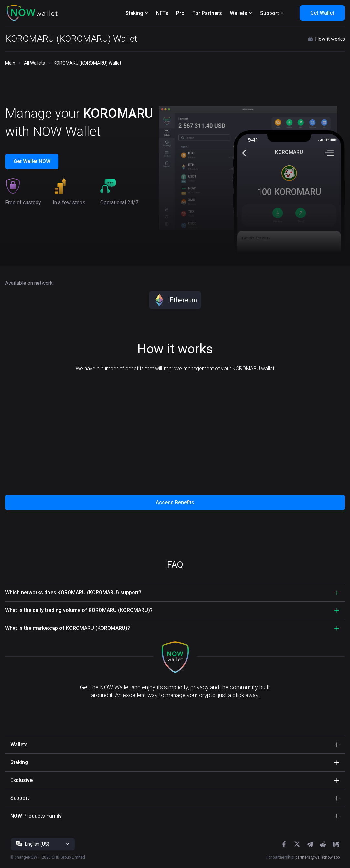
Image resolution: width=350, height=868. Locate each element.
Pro (180, 13)
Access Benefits (175, 502)
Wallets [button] (19, 745)
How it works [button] (326, 39)
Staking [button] (19, 762)
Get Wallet (322, 13)
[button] (32, 13)
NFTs (162, 13)
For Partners (207, 13)
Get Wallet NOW (32, 161)
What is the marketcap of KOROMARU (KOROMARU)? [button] (68, 628)
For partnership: (303, 857)
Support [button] (20, 798)
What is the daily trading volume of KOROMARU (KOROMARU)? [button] (79, 610)
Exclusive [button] (21, 780)
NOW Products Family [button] (36, 816)
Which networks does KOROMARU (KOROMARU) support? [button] (73, 592)
